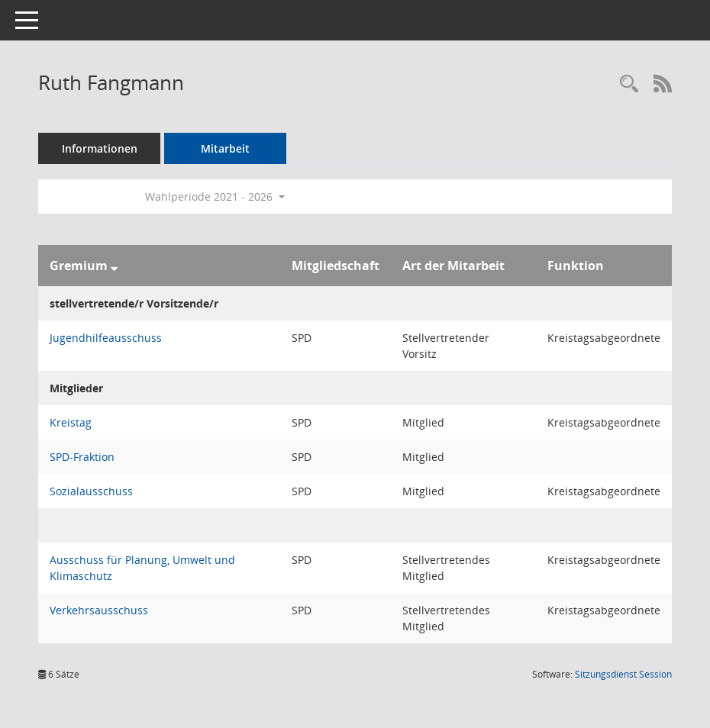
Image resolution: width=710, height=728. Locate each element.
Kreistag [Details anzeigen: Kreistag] (71, 422)
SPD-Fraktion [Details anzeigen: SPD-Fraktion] (82, 457)
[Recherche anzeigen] (629, 84)
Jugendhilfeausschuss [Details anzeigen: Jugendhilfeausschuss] (106, 338)
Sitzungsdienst (623, 674)
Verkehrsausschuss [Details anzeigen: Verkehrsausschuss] (99, 610)
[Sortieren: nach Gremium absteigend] (114, 266)
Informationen (100, 148)
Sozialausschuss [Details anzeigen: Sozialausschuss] (91, 491)
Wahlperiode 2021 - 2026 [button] (215, 196)
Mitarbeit (225, 148)
